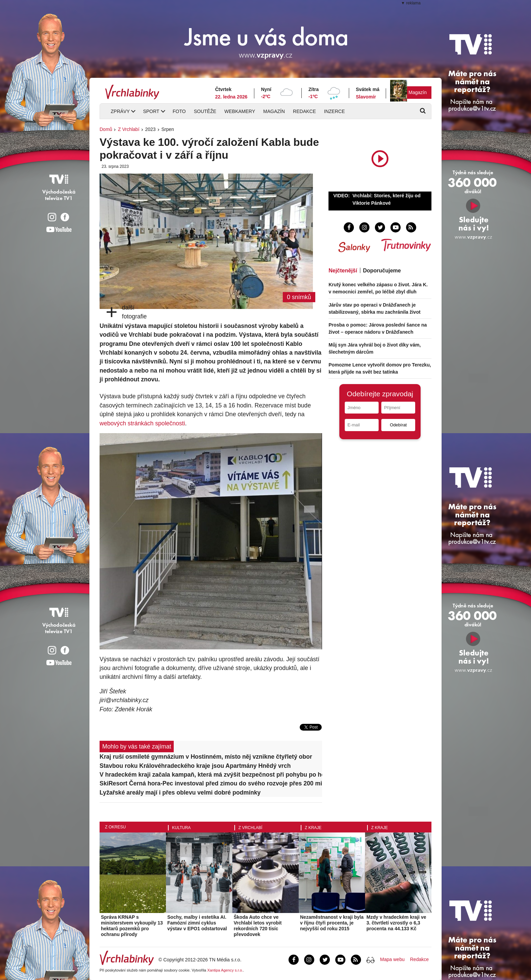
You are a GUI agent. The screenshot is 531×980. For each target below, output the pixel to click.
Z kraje (313, 828)
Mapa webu (392, 959)
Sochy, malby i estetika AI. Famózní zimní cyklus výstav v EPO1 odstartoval (197, 923)
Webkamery (240, 111)
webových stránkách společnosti (142, 423)
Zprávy (120, 111)
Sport (151, 111)
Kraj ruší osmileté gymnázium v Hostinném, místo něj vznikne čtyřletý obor (206, 757)
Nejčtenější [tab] (343, 271)
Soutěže (205, 111)
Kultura (181, 828)
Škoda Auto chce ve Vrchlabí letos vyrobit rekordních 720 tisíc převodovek (258, 926)
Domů (106, 129)
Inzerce (334, 111)
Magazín (418, 92)
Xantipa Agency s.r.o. (225, 970)
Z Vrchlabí (129, 129)
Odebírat (398, 425)
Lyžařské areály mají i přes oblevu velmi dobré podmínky (180, 793)
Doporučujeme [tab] (382, 271)
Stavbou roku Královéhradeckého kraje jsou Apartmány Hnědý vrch (195, 766)
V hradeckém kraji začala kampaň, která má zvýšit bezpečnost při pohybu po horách (211, 775)
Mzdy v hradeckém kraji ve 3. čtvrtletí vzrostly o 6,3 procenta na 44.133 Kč (396, 923)
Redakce (304, 111)
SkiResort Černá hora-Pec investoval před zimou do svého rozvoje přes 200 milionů (211, 783)
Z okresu (115, 827)
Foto (179, 111)
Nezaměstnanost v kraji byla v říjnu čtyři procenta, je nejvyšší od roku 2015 (332, 923)
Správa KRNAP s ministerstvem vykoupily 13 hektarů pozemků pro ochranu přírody (132, 926)
